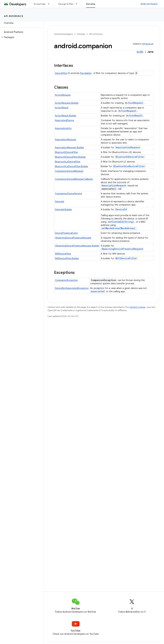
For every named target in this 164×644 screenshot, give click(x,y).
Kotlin (140, 52)
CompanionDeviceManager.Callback (74, 179)
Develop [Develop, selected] (91, 4)
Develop (81, 34)
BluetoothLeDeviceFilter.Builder (72, 166)
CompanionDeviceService (68, 194)
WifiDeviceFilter (63, 254)
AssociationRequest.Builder (70, 148)
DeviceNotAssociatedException (72, 288)
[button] (21, 37)
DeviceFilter (61, 73)
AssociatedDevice (64, 120)
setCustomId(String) (121, 222)
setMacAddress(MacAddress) (119, 228)
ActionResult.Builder (66, 116)
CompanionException (66, 280)
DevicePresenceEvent (66, 233)
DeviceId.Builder (63, 209)
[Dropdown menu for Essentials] (50, 4)
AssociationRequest (66, 140)
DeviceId (59, 201)
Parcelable (85, 73)
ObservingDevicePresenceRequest (73, 238)
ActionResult (62, 108)
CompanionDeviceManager (69, 171)
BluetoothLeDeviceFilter (68, 162)
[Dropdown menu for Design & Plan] (78, 4)
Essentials (40, 4)
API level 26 (148, 44)
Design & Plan (66, 4)
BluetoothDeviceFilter (66, 152)
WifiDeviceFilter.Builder (67, 258)
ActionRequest (63, 95)
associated (98, 291)
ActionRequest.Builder (67, 103)
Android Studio (149, 4)
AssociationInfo (63, 128)
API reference (14, 16)
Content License (137, 307)
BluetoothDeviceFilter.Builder (70, 157)
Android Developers (64, 34)
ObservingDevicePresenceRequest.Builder (77, 246)
